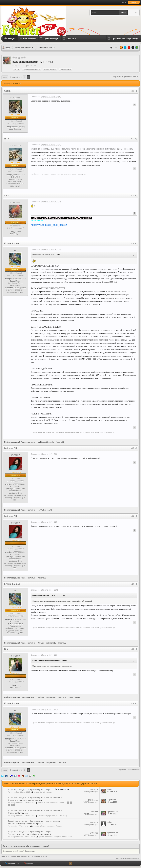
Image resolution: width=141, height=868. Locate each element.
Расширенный (136, 12)
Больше (72, 39)
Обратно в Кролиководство (129, 770)
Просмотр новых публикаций (125, 39)
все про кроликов (53, 797)
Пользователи (30, 39)
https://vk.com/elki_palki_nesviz (49, 225)
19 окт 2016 (112, 814)
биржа (49, 790)
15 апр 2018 (112, 802)
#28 (134, 649)
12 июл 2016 (112, 835)
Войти (124, 2)
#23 (134, 196)
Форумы (12, 39)
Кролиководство (37, 790)
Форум (4, 856)
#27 (134, 584)
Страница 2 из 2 (16, 77)
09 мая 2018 (112, 791)
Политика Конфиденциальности (127, 859)
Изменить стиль (12, 863)
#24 (134, 244)
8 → (13, 805)
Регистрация (134, 2)
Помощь (28, 863)
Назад (5, 77)
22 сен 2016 (112, 824)
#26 (134, 516)
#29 (134, 704)
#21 (134, 91)
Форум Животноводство (17, 790)
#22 (134, 139)
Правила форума (52, 39)
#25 (134, 448)
